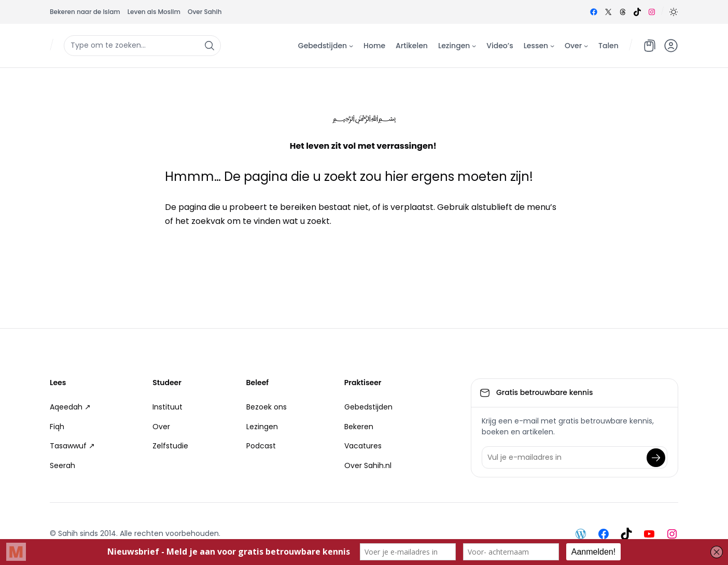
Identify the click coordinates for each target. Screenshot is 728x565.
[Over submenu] (586, 45)
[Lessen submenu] (552, 45)
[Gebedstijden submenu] (351, 45)
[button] (674, 12)
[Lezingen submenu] (474, 45)
